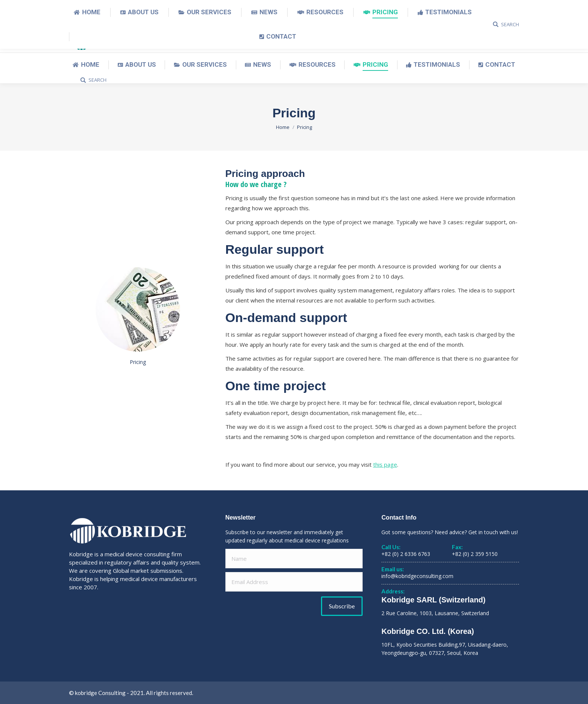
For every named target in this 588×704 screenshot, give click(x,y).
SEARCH (97, 80)
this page (385, 464)
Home (283, 127)
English (454, 8)
